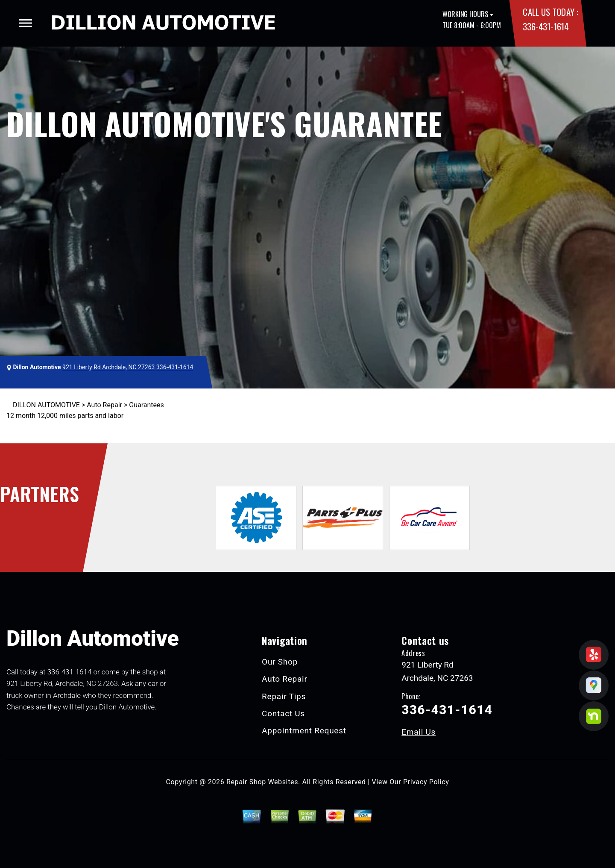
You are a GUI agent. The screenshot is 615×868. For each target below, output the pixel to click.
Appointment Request (304, 731)
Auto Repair (104, 405)
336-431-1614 (546, 26)
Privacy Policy (426, 782)
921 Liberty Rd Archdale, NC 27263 (108, 367)
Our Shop (280, 662)
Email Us (419, 732)
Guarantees (146, 405)
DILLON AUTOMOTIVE (46, 405)
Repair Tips (284, 696)
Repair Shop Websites (262, 782)
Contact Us (283, 714)
